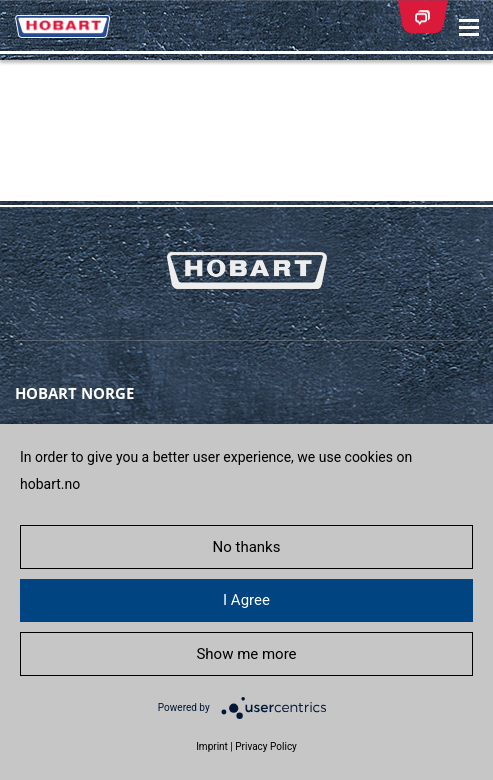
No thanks (247, 547)
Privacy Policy (266, 746)
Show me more (246, 654)
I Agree (246, 600)
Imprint (212, 746)
